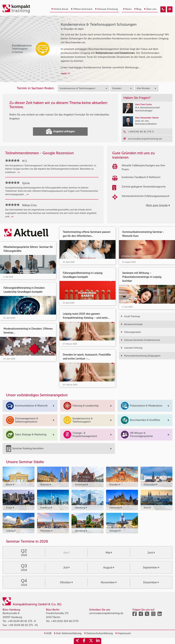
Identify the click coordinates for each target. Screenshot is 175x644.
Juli (66, 567)
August (109, 567)
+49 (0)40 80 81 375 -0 (22, 621)
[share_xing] (77, 641)
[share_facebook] (84, 641)
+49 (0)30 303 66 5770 (65, 621)
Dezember (151, 582)
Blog (138, 9)
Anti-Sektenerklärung (68, 633)
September (151, 567)
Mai (109, 553)
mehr (65, 73)
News (127, 9)
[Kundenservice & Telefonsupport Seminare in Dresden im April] (163, 9)
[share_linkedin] (98, 641)
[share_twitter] (91, 641)
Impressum (123, 633)
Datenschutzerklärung (99, 633)
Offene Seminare (82, 9)
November (109, 582)
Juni (151, 553)
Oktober (66, 582)
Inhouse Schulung (107, 9)
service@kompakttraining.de (106, 613)
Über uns (150, 9)
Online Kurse (60, 9)
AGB (48, 633)
